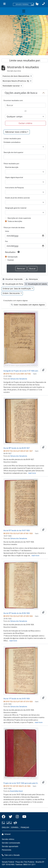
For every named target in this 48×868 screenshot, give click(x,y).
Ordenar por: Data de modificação (17, 289)
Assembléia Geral (16, 791)
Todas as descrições (15, 221)
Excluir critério (25, 123)
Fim (6, 241)
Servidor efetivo (8, 839)
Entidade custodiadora (12, 142)
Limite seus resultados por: (25, 60)
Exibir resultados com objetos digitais (28, 305)
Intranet (6, 834)
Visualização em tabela (36, 284)
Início (7, 231)
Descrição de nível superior (13, 152)
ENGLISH (6, 828)
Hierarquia (32, 279)
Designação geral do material (16, 208)
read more (32, 473)
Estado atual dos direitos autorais (17, 198)
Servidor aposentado (10, 846)
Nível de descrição (12, 167)
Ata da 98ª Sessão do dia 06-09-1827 (17, 448)
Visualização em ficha (13, 284)
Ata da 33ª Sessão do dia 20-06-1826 (17, 613)
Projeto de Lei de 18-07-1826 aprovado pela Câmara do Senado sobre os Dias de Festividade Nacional (22, 783)
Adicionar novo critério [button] (16, 132)
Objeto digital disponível (14, 177)
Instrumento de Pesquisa (14, 188)
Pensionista (7, 850)
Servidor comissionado (11, 843)
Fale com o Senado (11, 855)
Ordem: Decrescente (11, 293)
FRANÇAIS (25, 828)
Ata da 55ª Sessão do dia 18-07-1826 (17, 530)
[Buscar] (25, 105)
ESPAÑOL (15, 828)
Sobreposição (13, 257)
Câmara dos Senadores (19, 379)
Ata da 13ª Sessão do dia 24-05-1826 (17, 699)
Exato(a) (11, 260)
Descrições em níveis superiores (19, 218)
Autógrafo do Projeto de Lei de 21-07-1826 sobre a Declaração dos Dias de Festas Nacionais (22, 371)
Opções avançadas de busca (21, 93)
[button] (37, 4)
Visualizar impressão (13, 279)
